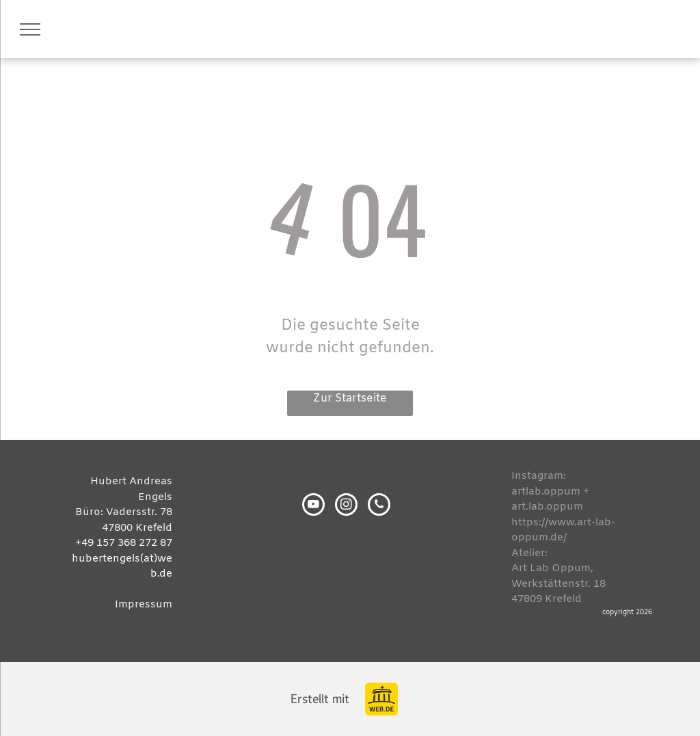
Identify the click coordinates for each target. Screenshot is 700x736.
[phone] (379, 506)
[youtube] (313, 506)
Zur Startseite (350, 398)
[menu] (30, 29)
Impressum (144, 605)
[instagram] (346, 506)
